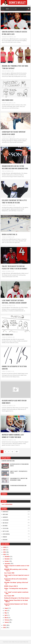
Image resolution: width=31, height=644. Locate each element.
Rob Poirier (5, 526)
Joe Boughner (6, 520)
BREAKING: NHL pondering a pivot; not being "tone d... (16, 570)
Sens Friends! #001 (7, 335)
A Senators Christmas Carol (8, 461)
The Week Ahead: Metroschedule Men (18, 486)
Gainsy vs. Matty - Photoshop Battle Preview (19, 472)
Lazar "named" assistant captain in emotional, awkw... (16, 593)
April (6, 615)
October (7, 561)
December (7, 556)
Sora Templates (13, 642)
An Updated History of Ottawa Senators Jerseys (19, 465)
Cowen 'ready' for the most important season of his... (17, 576)
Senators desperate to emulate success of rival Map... (17, 566)
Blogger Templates (23, 642)
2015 (5, 554)
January (7, 622)
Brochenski (5, 540)
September (8, 563)
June (6, 610)
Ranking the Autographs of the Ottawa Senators (17, 598)
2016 (5, 552)
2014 (5, 625)
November (7, 559)
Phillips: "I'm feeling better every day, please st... (16, 589)
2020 (5, 547)
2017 (5, 550)
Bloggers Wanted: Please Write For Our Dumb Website (16, 601)
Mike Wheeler (5, 523)
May (6, 613)
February (7, 620)
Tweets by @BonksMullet (7, 504)
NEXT (17, 452)
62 (12, 452)
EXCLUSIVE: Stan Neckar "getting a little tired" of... (16, 583)
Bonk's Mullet (6, 512)
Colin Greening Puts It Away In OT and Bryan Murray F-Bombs (19, 479)
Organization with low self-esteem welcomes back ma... (16, 579)
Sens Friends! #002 (8, 100)
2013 (5, 627)
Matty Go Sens (6, 531)
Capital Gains (5, 514)
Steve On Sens (5, 528)
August (7, 608)
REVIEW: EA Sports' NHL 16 (10, 234)
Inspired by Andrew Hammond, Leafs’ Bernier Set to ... (16, 605)
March (6, 617)
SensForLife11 (5, 517)
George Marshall (6, 534)
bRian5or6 (5, 537)
